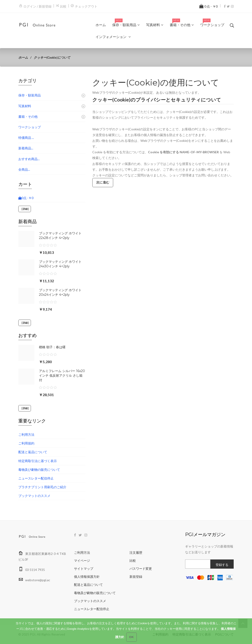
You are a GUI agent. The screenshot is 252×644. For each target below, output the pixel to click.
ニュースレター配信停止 (36, 478)
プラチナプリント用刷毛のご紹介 (42, 487)
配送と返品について (33, 452)
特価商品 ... (26, 138)
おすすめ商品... (29, 159)
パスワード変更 (141, 569)
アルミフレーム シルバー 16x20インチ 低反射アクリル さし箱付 (62, 375)
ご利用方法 (26, 434)
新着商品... (26, 148)
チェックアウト (86, 6)
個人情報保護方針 (87, 577)
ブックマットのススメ (34, 496)
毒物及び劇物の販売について (39, 470)
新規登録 (136, 577)
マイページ (82, 560)
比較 (63, 6)
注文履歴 (136, 552)
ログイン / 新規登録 (37, 6)
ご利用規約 (26, 443)
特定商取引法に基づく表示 (38, 461)
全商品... (24, 169)
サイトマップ (84, 569)
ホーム (23, 57)
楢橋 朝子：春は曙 (52, 347)
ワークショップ (30, 127)
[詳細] (25, 209)
